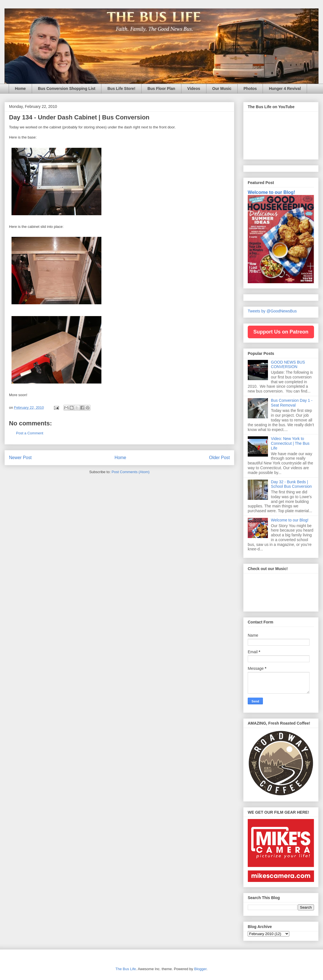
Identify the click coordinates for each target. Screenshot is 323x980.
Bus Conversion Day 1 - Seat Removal (292, 403)
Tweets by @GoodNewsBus (272, 311)
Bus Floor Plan (161, 89)
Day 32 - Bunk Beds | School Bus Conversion (292, 484)
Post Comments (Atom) (130, 472)
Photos (250, 89)
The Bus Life (126, 969)
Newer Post (20, 458)
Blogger (200, 969)
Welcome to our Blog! (271, 192)
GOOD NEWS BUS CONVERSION (288, 365)
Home (20, 89)
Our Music (222, 89)
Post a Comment (30, 433)
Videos (194, 89)
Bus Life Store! (121, 89)
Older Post (219, 458)
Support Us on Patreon (281, 332)
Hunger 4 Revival (285, 89)
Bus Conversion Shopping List (67, 89)
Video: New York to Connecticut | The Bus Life (290, 443)
